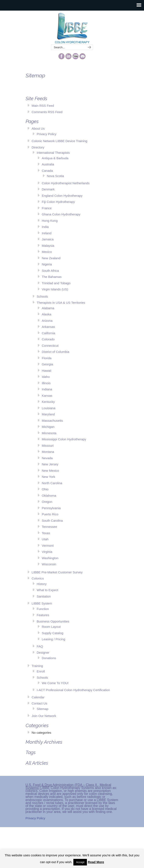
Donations (49, 658)
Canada (47, 171)
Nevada (47, 458)
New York (49, 477)
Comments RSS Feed (47, 112)
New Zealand (51, 258)
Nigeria (47, 264)
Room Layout (51, 627)
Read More (96, 862)
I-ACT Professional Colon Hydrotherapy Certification (73, 690)
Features (43, 615)
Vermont (48, 546)
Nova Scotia (56, 176)
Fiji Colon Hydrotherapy (58, 202)
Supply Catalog (53, 633)
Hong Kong (50, 221)
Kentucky (48, 402)
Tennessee (50, 527)
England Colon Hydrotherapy (62, 196)
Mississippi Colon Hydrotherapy (64, 439)
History (42, 584)
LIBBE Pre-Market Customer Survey (57, 572)
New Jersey (50, 464)
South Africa (50, 271)
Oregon (47, 502)
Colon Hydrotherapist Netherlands (66, 183)
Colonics (38, 578)
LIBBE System (42, 603)
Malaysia (48, 246)
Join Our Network (44, 716)
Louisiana (49, 408)
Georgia (47, 364)
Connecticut (50, 346)
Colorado (48, 339)
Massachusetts (52, 421)
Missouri (48, 446)
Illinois (46, 383)
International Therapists (53, 153)
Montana (48, 452)
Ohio (45, 489)
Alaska (47, 314)
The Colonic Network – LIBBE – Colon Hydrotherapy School (72, 28)
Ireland (47, 233)
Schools (42, 296)
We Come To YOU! (55, 683)
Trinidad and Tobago (56, 283)
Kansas (47, 396)
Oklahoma (49, 496)
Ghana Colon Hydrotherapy (61, 214)
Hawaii (47, 371)
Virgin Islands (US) (55, 289)
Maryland (48, 414)
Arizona (47, 321)
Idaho (46, 377)
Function (43, 609)
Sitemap (43, 709)
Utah (45, 539)
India (45, 227)
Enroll (41, 671)
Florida (47, 358)
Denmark (48, 189)
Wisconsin (49, 564)
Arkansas (49, 327)
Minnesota (49, 433)
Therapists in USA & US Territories (61, 303)
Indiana (47, 389)
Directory (38, 147)
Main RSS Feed (43, 106)
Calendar (38, 697)
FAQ (40, 646)
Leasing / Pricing (54, 639)
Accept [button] (80, 862)
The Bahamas (52, 277)
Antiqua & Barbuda (55, 158)
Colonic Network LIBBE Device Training (60, 141)
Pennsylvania (51, 508)
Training (37, 666)
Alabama (48, 308)
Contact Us (40, 703)
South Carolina (52, 521)
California (49, 333)
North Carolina (52, 483)
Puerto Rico (50, 514)
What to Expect (48, 590)
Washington (50, 558)
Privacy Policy (47, 134)
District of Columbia (56, 352)
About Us (38, 128)
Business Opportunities (53, 621)
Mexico (47, 252)
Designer (43, 652)
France (47, 208)
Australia (48, 164)
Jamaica (48, 239)
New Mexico (51, 471)
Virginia (47, 552)
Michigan (48, 427)
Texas (46, 533)
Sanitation (44, 596)
